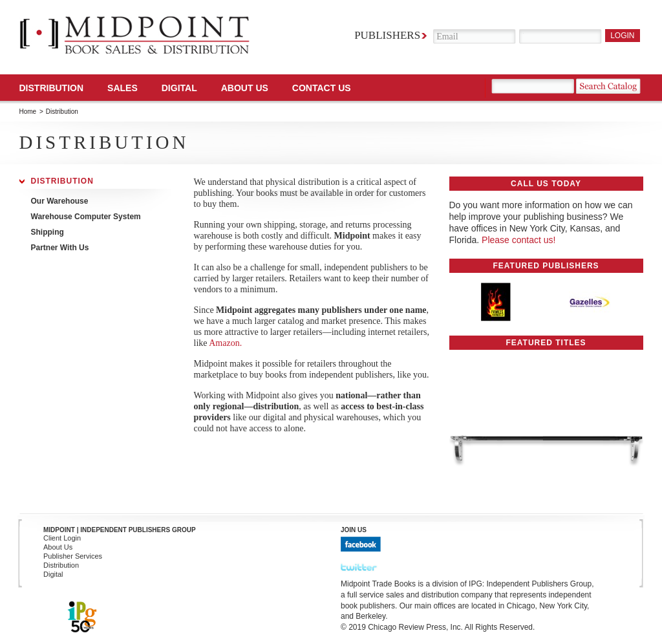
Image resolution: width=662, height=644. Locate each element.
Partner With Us (60, 248)
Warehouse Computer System (86, 217)
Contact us (322, 88)
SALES (123, 88)
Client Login (62, 538)
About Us (245, 88)
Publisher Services (73, 556)
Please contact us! (518, 240)
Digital (53, 574)
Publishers (387, 35)
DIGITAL (179, 88)
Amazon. (225, 343)
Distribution (52, 88)
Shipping (48, 232)
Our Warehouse (60, 201)
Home (28, 112)
